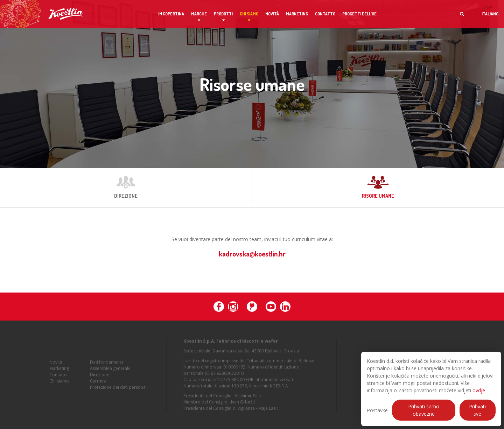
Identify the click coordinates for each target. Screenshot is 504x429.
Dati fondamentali (108, 363)
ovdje (479, 390)
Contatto (325, 14)
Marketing (297, 14)
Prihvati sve (477, 410)
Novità (272, 14)
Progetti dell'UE (359, 14)
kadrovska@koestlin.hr (252, 254)
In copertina (171, 14)
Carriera (98, 382)
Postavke (377, 410)
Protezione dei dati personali (119, 389)
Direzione (100, 376)
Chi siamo (249, 14)
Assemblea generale (110, 370)
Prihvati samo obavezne (424, 410)
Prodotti (223, 14)
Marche (199, 14)
